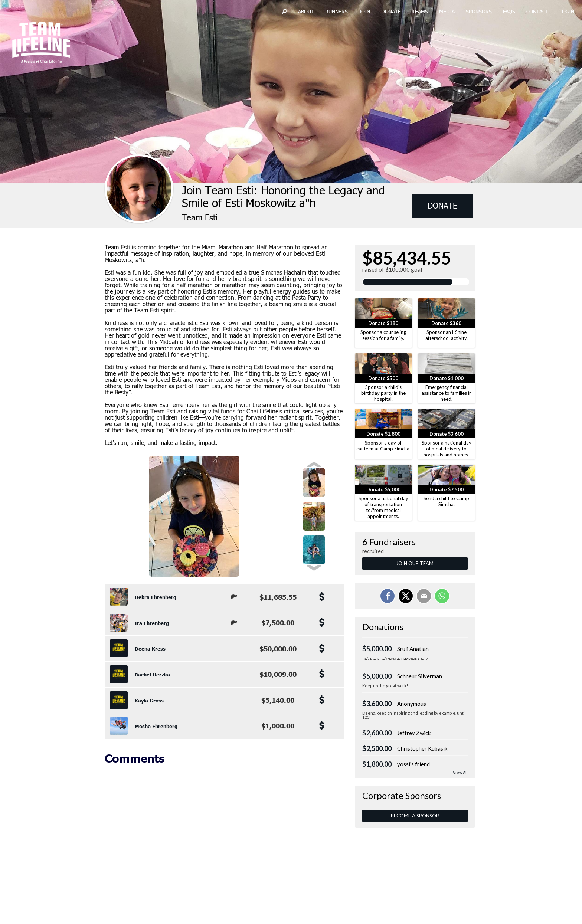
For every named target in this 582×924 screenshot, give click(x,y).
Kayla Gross (149, 701)
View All (460, 772)
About (306, 12)
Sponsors (479, 12)
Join (364, 12)
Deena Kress (150, 649)
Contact (537, 12)
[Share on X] (406, 596)
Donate (391, 12)
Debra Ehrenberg (156, 597)
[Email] (424, 596)
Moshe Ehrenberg (156, 726)
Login (567, 12)
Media (447, 12)
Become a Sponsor (415, 816)
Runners (336, 12)
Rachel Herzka (152, 675)
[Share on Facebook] (388, 596)
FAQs (509, 12)
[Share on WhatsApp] (442, 596)
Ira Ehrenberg (152, 623)
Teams (420, 12)
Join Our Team (415, 563)
